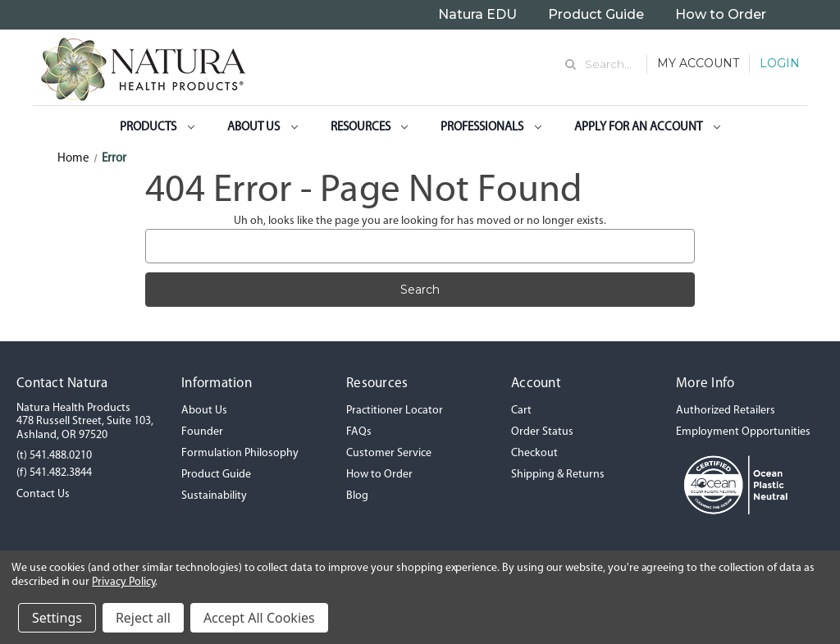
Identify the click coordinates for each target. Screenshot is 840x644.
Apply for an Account (647, 128)
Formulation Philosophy (240, 453)
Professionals (491, 128)
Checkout (534, 453)
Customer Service (389, 453)
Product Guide (596, 14)
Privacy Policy (123, 582)
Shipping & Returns (558, 475)
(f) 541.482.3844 (54, 473)
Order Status (542, 432)
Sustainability (214, 496)
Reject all (143, 618)
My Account (698, 63)
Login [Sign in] (780, 63)
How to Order (721, 14)
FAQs (359, 432)
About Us (262, 128)
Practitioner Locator (395, 411)
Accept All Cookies (259, 618)
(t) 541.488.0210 (54, 456)
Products (157, 128)
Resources (370, 128)
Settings (57, 618)
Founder (202, 432)
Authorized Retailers (726, 411)
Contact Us (43, 494)
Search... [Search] (608, 64)
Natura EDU (477, 14)
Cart (521, 411)
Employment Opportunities (743, 432)
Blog (357, 496)
